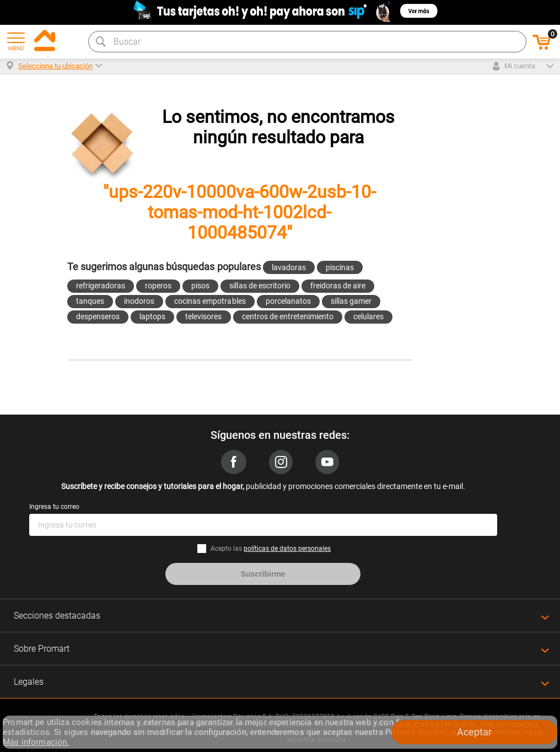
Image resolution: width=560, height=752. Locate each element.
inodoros (139, 301)
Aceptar (474, 732)
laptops (152, 316)
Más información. (36, 742)
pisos (200, 286)
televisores (203, 316)
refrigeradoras (101, 286)
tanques (90, 301)
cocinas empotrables (210, 301)
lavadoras (289, 267)
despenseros (98, 316)
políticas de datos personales (287, 549)
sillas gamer (351, 301)
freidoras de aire (338, 286)
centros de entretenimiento (288, 316)
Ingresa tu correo (54, 507)
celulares (368, 316)
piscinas (340, 267)
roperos (158, 286)
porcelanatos (288, 301)
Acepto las (271, 549)
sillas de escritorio (260, 286)
